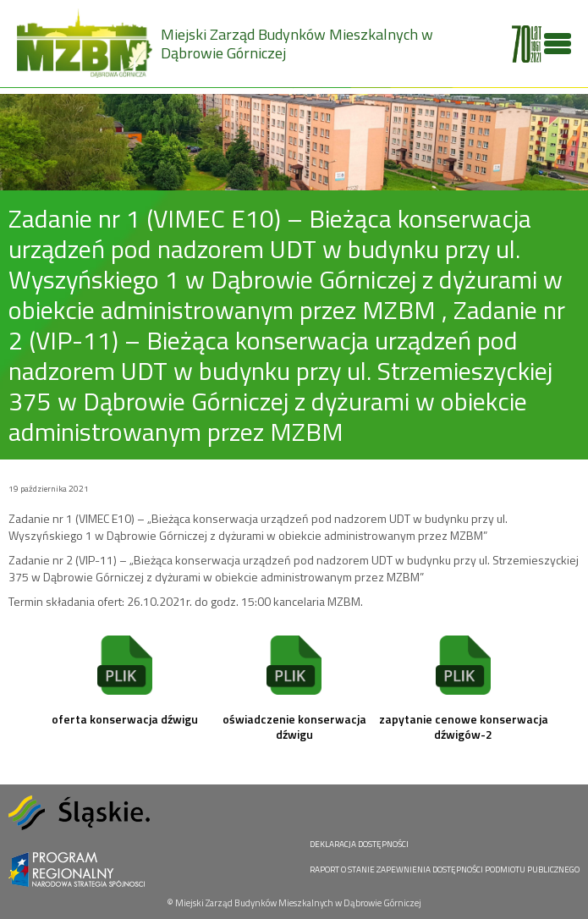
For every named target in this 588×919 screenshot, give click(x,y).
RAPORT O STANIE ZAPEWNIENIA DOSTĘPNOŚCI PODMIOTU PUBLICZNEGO (445, 869)
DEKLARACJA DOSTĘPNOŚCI (359, 844)
